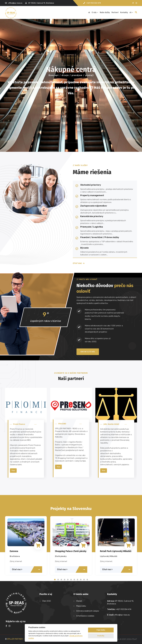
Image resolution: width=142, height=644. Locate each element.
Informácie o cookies (86, 616)
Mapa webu (82, 606)
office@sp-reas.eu (15, 3)
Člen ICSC (47, 601)
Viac (13, 470)
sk (131, 12)
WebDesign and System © (118, 639)
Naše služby (105, 12)
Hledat (80, 601)
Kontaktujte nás (88, 352)
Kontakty (124, 12)
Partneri (115, 12)
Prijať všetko (101, 630)
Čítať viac (79, 263)
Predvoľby (101, 636)
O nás (95, 12)
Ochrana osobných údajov (88, 611)
